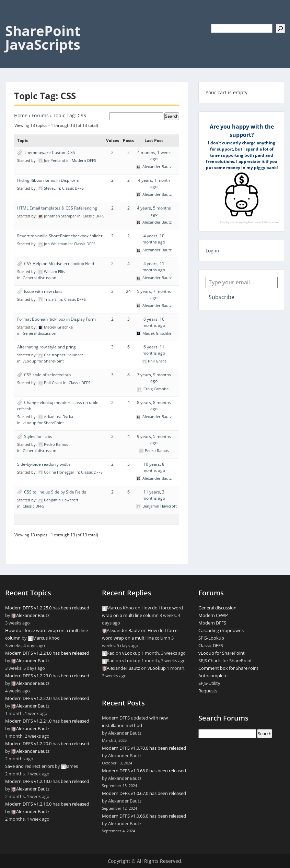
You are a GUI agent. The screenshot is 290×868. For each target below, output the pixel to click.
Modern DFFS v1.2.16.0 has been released (47, 804)
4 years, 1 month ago (154, 183)
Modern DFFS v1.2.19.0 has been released (47, 781)
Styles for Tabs (38, 436)
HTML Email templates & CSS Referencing (57, 208)
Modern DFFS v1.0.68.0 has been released (144, 771)
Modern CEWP (213, 615)
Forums (40, 115)
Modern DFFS (84, 160)
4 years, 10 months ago (154, 239)
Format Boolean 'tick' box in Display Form (56, 319)
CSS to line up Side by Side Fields (55, 492)
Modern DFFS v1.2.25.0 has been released (47, 608)
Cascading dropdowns (221, 630)
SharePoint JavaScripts (43, 38)
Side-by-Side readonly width (44, 464)
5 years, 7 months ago (154, 294)
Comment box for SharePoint (228, 668)
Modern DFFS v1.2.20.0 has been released (47, 744)
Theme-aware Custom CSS (50, 152)
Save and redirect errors (30, 766)
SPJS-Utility (209, 683)
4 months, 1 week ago (154, 156)
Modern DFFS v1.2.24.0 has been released (47, 653)
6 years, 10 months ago (154, 322)
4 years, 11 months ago (154, 267)
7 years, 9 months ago (154, 378)
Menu (12, 19)
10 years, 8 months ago (154, 467)
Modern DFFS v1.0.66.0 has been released (144, 816)
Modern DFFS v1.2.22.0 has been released (47, 698)
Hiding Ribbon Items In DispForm (48, 180)
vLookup (131, 653)
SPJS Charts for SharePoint (225, 661)
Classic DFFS (73, 188)
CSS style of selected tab (47, 375)
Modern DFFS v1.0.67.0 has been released (144, 793)
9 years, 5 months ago (154, 439)
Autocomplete (213, 676)
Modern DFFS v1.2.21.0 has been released (47, 721)
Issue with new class (43, 291)
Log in (212, 251)
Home (21, 115)
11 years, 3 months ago (154, 495)
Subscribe (222, 297)
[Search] (280, 28)
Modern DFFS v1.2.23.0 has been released (47, 676)
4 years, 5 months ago (154, 211)
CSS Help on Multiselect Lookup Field (59, 264)
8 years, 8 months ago (154, 406)
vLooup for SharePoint (43, 361)
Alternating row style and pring (47, 347)
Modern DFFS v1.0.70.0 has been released (144, 748)
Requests (208, 691)
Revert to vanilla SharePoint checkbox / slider (60, 236)
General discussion (39, 278)
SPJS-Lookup (211, 638)
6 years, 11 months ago (154, 350)
